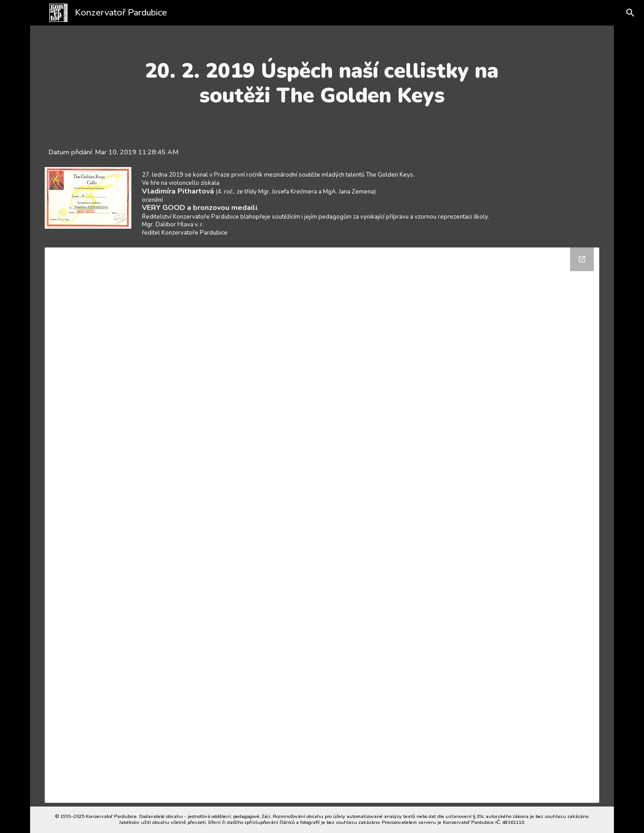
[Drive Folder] (322, 525)
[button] (624, 13)
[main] (322, 83)
